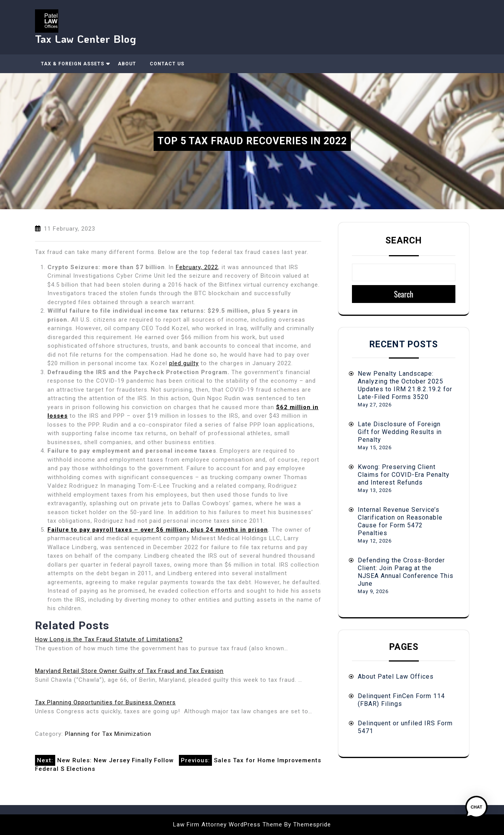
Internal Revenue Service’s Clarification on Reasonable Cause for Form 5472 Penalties (400, 521)
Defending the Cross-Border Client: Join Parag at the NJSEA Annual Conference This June (406, 572)
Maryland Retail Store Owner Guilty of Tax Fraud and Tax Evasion (129, 671)
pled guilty (184, 363)
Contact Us (167, 64)
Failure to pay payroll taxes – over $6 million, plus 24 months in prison (158, 530)
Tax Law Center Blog (86, 39)
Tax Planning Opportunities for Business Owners (105, 702)
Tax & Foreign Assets (73, 64)
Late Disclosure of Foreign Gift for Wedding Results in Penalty (400, 432)
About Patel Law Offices (396, 677)
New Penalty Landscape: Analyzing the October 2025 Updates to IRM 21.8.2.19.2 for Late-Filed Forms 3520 (405, 385)
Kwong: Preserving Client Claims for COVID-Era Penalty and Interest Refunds (404, 475)
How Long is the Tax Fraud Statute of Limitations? (109, 639)
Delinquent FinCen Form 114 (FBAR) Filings (401, 700)
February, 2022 (197, 267)
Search (404, 241)
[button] (480, 811)
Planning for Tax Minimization (108, 734)
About (127, 64)
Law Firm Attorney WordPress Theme (228, 824)
